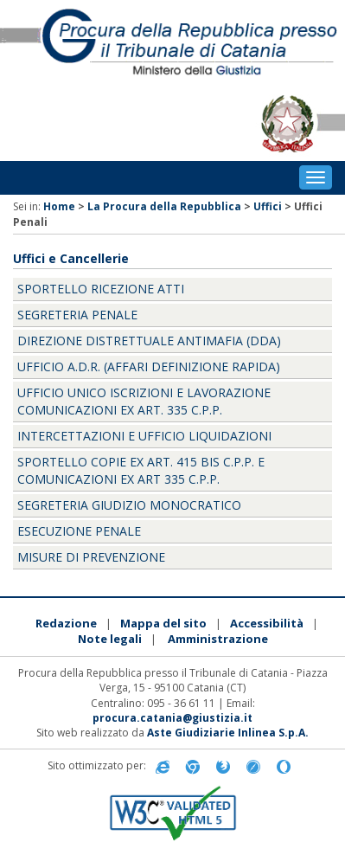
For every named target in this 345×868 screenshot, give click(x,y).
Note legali (110, 639)
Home (59, 206)
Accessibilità (267, 623)
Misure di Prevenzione (91, 557)
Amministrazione (218, 639)
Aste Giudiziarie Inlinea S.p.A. (228, 733)
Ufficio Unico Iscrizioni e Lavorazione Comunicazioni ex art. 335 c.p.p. (144, 401)
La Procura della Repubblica (164, 206)
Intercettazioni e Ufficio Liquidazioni (144, 436)
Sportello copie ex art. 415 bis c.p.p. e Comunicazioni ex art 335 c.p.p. (141, 470)
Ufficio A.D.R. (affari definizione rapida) (149, 366)
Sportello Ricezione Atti (101, 289)
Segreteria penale (77, 315)
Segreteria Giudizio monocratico (129, 505)
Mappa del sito (163, 623)
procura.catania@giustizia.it (172, 718)
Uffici (268, 206)
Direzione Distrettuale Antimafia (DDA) (149, 341)
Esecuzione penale (79, 531)
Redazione (66, 623)
